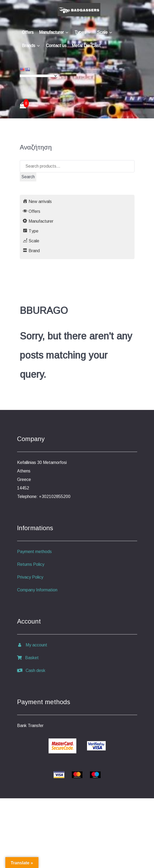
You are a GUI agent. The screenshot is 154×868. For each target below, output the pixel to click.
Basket (28, 658)
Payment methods (34, 552)
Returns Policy (31, 564)
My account (32, 645)
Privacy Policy (30, 577)
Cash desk (31, 670)
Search (28, 177)
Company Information (37, 590)
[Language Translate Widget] (39, 76)
